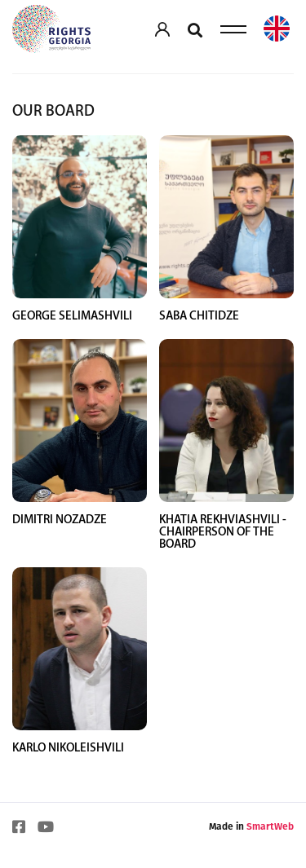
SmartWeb (270, 859)
